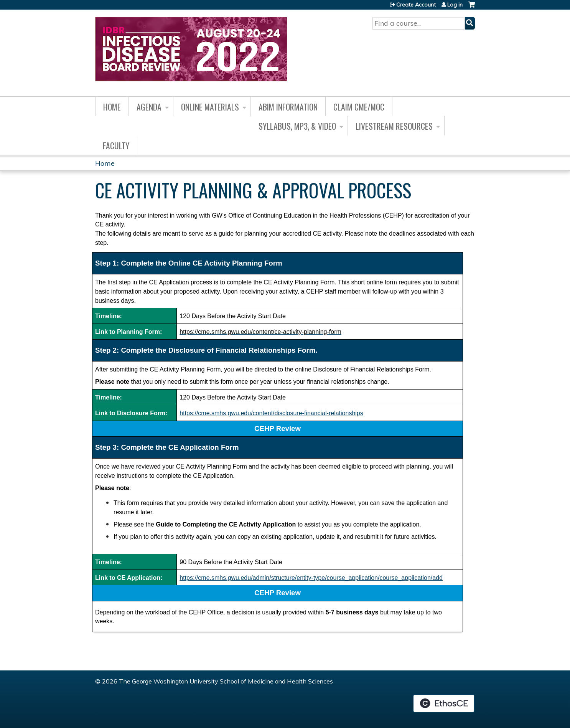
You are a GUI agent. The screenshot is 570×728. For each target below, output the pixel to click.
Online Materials (210, 107)
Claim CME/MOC (359, 107)
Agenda (149, 107)
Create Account (416, 5)
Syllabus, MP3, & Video (297, 126)
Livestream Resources (394, 126)
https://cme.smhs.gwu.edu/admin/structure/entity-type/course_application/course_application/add (311, 578)
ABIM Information (288, 107)
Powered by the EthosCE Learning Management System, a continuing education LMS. (444, 703)
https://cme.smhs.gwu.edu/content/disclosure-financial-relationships (271, 413)
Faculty (116, 145)
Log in (455, 5)
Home (112, 107)
